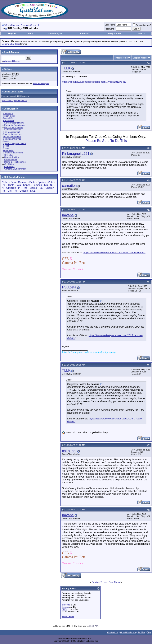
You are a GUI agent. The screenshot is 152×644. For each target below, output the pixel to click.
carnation (69, 186)
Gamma (22, 182)
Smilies (65, 607)
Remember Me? (142, 25)
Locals (6, 141)
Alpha (5, 182)
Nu (52, 185)
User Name (110, 25)
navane (68, 215)
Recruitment (9, 120)
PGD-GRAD (7, 100)
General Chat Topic (11, 44)
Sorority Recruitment (14, 123)
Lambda (37, 185)
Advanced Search (12, 61)
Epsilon (42, 182)
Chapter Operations (12, 134)
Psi (16, 191)
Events (6, 148)
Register (12, 33)
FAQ (31, 33)
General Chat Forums (13, 153)
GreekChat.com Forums (17, 25)
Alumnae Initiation (13, 130)
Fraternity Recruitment (15, 125)
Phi (4, 191)
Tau (41, 188)
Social (6, 146)
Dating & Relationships (15, 162)
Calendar (85, 33)
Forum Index (9, 116)
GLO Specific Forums (14, 177)
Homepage (8, 114)
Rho (25, 188)
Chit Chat (9, 155)
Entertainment (11, 160)
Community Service (12, 139)
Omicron (11, 188)
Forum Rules (68, 616)
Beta (13, 182)
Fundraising (9, 150)
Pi (19, 188)
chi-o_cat (69, 451)
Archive (141, 632)
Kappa (27, 185)
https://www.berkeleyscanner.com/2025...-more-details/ (114, 252)
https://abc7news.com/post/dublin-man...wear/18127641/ (94, 82)
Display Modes (140, 58)
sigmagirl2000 (21, 100)
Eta (4, 185)
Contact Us (113, 632)
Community (55, 33)
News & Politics (11, 157)
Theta (11, 185)
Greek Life (35, 25)
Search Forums (11, 52)
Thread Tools (121, 58)
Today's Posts (114, 33)
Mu (46, 185)
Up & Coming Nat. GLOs (15, 143)
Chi (10, 191)
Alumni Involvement (12, 137)
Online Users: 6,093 (13, 92)
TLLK (66, 68)
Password (109, 29)
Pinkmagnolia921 (76, 154)
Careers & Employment (15, 169)
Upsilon (50, 188)
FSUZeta (69, 287)
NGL (33, 191)
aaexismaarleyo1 (41, 83)
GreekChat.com (128, 632)
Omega (24, 191)
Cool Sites (9, 164)
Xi (3, 188)
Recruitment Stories (13, 127)
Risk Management (12, 132)
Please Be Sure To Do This (106, 141)
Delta (32, 182)
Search (142, 33)
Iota (19, 185)
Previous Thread (100, 582)
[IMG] (65, 609)
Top (149, 632)
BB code (66, 605)
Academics (9, 166)
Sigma (33, 188)
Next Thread (115, 582)
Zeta (51, 182)
